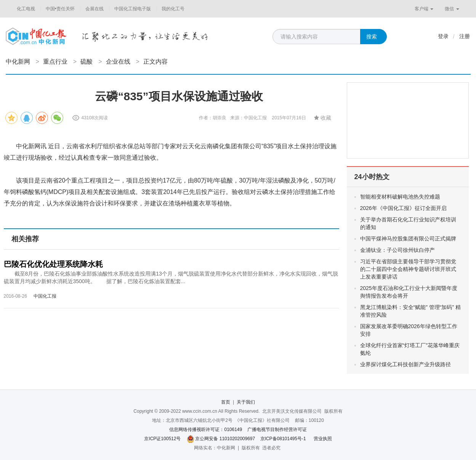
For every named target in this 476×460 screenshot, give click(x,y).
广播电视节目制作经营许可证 (277, 430)
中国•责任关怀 (60, 9)
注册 (465, 36)
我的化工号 (173, 9)
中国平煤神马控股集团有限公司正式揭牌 (408, 239)
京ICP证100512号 (162, 439)
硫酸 (87, 62)
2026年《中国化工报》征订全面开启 (403, 208)
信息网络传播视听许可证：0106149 (206, 430)
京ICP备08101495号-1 (283, 439)
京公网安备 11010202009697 (225, 439)
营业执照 (323, 439)
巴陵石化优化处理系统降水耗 (53, 264)
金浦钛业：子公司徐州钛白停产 (397, 250)
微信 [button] (452, 9)
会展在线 (95, 9)
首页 (226, 402)
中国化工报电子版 (133, 9)
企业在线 (118, 62)
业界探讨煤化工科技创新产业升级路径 (405, 364)
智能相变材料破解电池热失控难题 (400, 197)
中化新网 (18, 62)
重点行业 (55, 62)
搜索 (372, 37)
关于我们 (246, 402)
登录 (443, 36)
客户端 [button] (424, 9)
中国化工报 (45, 296)
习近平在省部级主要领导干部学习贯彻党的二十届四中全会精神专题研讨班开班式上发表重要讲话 (408, 269)
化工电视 (26, 9)
